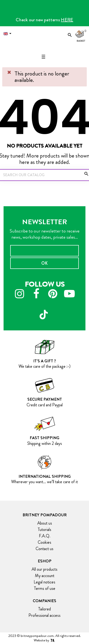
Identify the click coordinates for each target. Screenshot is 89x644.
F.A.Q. (45, 536)
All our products (44, 569)
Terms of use (45, 588)
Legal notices (44, 582)
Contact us (44, 549)
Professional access (44, 615)
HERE (67, 20)
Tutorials (44, 530)
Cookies (44, 542)
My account (45, 576)
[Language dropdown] (9, 34)
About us (45, 523)
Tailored (44, 609)
